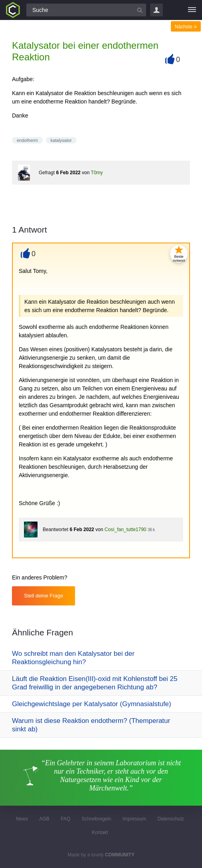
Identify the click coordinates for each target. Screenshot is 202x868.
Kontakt (100, 832)
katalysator (61, 140)
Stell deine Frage (44, 596)
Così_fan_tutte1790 (126, 530)
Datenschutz (171, 819)
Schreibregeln (96, 819)
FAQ (65, 819)
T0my (97, 173)
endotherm (27, 140)
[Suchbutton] (140, 10)
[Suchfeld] (86, 10)
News (22, 819)
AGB (44, 819)
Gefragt (47, 173)
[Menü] (192, 10)
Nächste (186, 27)
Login (156, 10)
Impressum (134, 819)
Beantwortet (55, 530)
